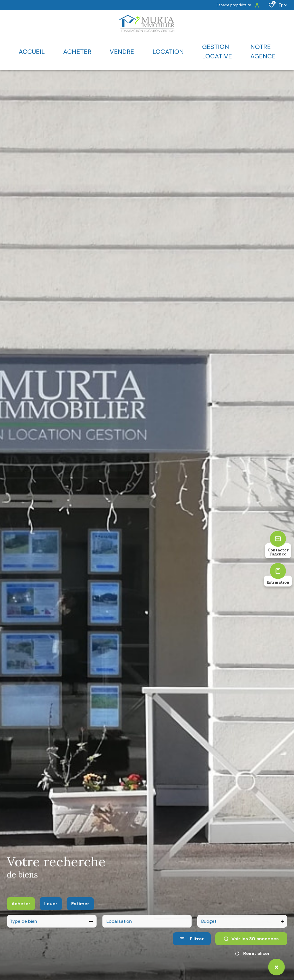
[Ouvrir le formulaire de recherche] (192, 944)
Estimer (80, 909)
